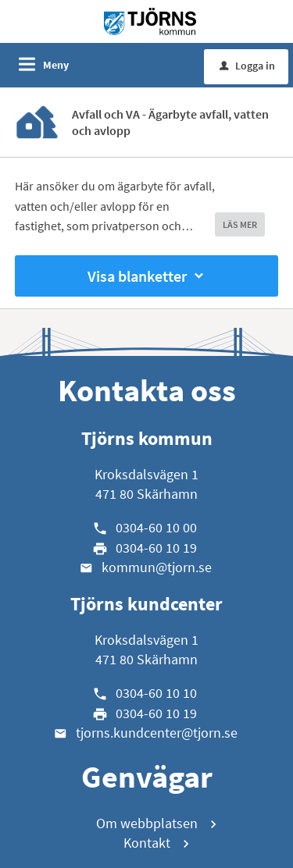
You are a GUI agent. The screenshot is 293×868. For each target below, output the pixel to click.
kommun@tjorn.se (157, 567)
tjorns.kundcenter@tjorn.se (157, 733)
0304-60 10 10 (156, 693)
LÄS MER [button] (240, 224)
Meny (56, 65)
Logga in (247, 66)
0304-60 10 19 (156, 548)
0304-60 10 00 (156, 527)
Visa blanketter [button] (147, 276)
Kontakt (147, 843)
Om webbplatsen (147, 823)
